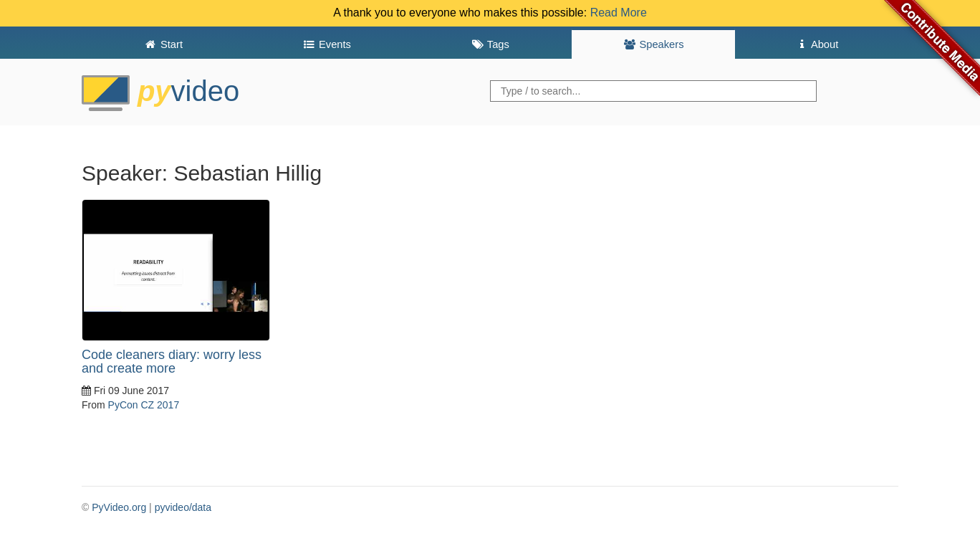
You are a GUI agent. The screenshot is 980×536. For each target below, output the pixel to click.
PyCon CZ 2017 (144, 405)
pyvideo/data (183, 507)
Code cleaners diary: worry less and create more (172, 362)
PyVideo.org (119, 507)
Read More (619, 13)
